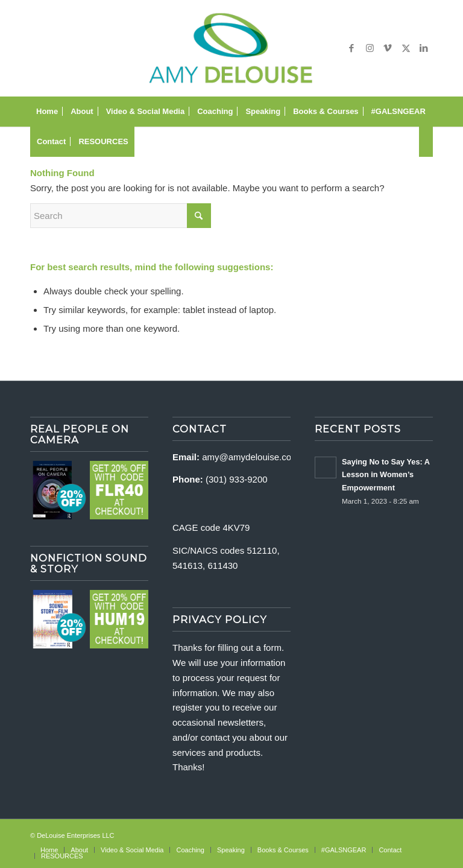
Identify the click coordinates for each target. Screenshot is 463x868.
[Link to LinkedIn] (424, 48)
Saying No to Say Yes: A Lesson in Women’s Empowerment (386, 475)
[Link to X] (406, 48)
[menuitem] (47, 112)
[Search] (426, 142)
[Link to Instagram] (370, 48)
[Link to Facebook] (351, 48)
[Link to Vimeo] (388, 48)
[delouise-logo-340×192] (231, 48)
